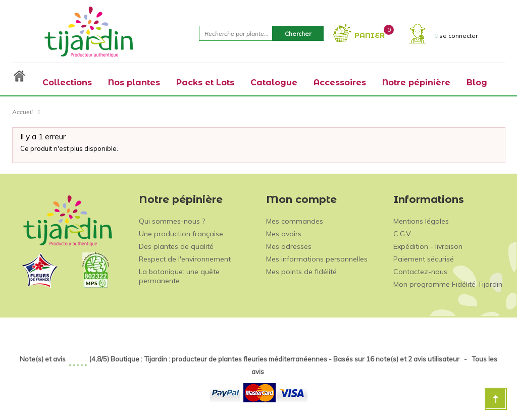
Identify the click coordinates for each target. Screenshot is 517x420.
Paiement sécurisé (424, 259)
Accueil (22, 112)
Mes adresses (289, 246)
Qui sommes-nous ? (172, 221)
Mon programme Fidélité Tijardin (448, 284)
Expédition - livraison (428, 246)
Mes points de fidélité (301, 272)
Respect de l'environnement (185, 259)
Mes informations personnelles (317, 259)
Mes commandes (295, 221)
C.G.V (402, 234)
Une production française (181, 234)
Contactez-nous (420, 272)
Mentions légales (421, 221)
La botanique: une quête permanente (179, 276)
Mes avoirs (284, 234)
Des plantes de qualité (176, 246)
